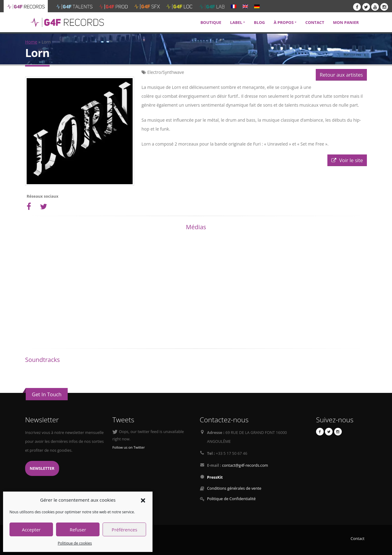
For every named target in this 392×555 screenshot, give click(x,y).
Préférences (125, 530)
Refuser (78, 530)
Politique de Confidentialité (231, 499)
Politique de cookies (75, 543)
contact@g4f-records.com (245, 465)
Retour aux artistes (341, 75)
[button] (143, 500)
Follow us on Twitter (129, 447)
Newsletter (42, 468)
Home (31, 42)
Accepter (31, 530)
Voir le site (347, 160)
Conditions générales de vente (234, 488)
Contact (358, 539)
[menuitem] (234, 6)
